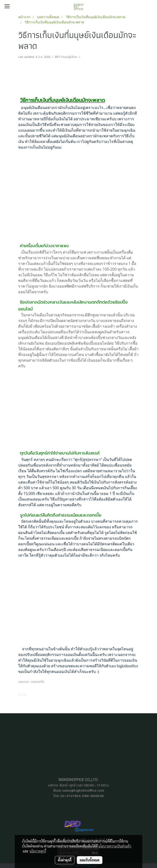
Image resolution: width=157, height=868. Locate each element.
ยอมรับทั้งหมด (90, 860)
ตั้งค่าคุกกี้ (65, 860)
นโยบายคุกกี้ (38, 851)
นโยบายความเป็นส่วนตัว (115, 846)
